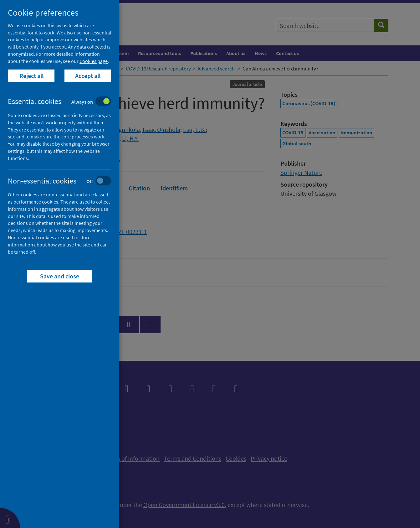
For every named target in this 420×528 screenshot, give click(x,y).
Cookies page (94, 61)
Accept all (88, 76)
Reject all (31, 76)
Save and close (60, 276)
